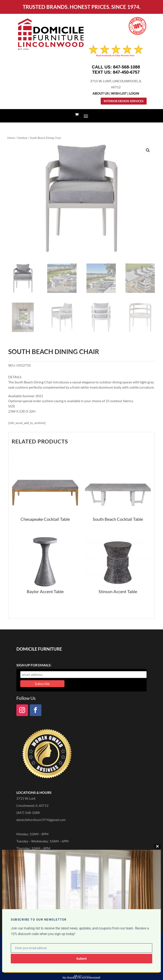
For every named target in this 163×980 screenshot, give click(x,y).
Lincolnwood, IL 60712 (32, 805)
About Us (101, 93)
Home (11, 138)
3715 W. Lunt (26, 798)
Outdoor (22, 138)
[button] (148, 150)
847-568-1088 (126, 67)
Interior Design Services (124, 101)
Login (134, 93)
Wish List (119, 93)
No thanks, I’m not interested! (81, 978)
